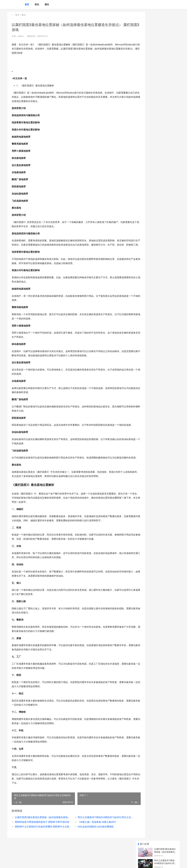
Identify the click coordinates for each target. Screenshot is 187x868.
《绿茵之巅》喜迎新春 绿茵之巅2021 (91, 835)
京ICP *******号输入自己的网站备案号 (53, 863)
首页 (27, 5)
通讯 (47, 5)
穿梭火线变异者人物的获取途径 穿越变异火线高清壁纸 (166, 124)
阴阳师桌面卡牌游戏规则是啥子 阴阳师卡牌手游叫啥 (40, 835)
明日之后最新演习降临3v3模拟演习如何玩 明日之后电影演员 (97, 830)
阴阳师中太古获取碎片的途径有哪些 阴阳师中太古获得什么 (40, 839)
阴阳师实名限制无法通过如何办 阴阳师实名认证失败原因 (166, 90)
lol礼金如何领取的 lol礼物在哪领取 (90, 839)
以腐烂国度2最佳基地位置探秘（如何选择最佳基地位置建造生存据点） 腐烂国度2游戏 (40, 830)
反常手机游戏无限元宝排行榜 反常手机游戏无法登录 (166, 168)
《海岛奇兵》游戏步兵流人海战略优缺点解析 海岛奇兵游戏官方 (166, 135)
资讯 (37, 5)
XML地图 (72, 863)
